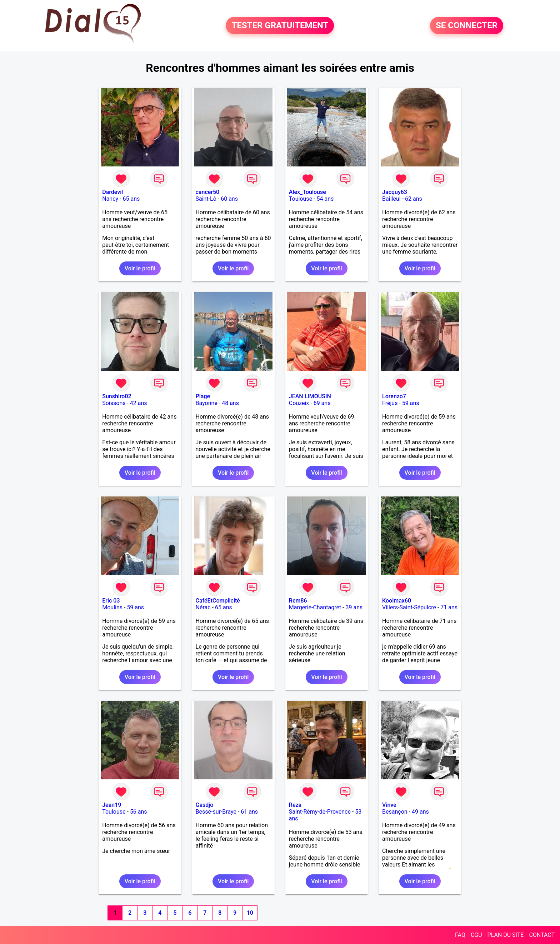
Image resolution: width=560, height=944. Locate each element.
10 (250, 913)
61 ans (249, 812)
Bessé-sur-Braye (216, 812)
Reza (295, 805)
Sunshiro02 (117, 396)
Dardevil (112, 192)
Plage (203, 396)
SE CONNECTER (467, 26)
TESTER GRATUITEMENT (280, 26)
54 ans (325, 199)
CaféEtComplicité (218, 601)
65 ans (131, 199)
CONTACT (542, 935)
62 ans (414, 199)
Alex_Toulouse (307, 192)
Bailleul (391, 199)
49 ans (420, 812)
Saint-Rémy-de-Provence (320, 812)
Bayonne (207, 403)
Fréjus (390, 403)
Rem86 (298, 601)
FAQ (460, 935)
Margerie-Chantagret (315, 607)
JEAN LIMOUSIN (310, 396)
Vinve (389, 805)
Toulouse (301, 199)
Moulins (112, 607)
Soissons (114, 403)
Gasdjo (205, 805)
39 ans (354, 607)
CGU (476, 935)
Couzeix (299, 403)
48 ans (230, 403)
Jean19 (112, 805)
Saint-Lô (206, 199)
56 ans (139, 812)
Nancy (110, 199)
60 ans (229, 199)
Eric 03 (111, 601)
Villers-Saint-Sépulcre (409, 607)
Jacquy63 (395, 192)
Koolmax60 (397, 601)
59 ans (411, 403)
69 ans (322, 403)
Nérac (203, 607)
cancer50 (208, 192)
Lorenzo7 (394, 396)
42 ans (139, 403)
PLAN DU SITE (506, 935)
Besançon (395, 812)
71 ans (449, 607)
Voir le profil (140, 268)
